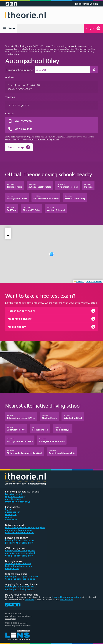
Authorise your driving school (20, 553)
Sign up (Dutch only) (15, 497)
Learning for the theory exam (20, 540)
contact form (11, 139)
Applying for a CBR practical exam (22, 576)
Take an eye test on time (18, 564)
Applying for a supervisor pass (20, 587)
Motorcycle (11, 514)
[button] (52, 254)
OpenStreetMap (94, 281)
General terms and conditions (18, 616)
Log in (8, 509)
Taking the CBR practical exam (20, 579)
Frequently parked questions (67, 597)
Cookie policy (11, 618)
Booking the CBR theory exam (20, 551)
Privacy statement (13, 613)
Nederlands (82, 4)
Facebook (29, 600)
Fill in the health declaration (20, 532)
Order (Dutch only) (14, 499)
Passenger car (12, 512)
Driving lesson (12, 569)
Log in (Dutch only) (14, 494)
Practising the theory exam (19, 543)
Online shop (11, 520)
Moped (9, 517)
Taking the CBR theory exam (19, 556)
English (94, 4)
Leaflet (79, 281)
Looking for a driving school (19, 566)
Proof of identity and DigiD (19, 530)
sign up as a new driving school (44, 139)
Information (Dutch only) (18, 502)
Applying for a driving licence (20, 589)
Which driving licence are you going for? (25, 527)
